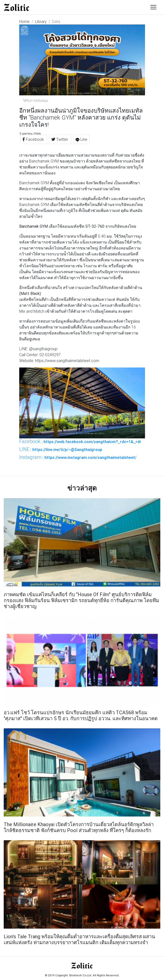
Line (81, 139)
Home (24, 21)
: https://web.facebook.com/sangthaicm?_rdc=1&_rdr (80, 441)
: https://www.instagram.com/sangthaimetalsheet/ (78, 457)
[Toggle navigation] (153, 7)
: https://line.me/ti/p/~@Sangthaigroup (61, 449)
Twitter (60, 139)
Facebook (34, 139)
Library (41, 21)
